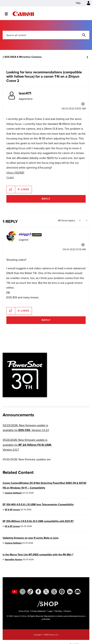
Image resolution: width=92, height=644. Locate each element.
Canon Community (23, 14)
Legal (50, 611)
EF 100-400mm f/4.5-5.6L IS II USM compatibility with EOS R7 (38, 521)
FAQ (78, 3)
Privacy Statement (39, 611)
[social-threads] (54, 592)
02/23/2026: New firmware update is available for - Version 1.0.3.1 (26, 428)
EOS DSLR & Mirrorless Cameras (23, 57)
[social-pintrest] (62, 592)
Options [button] (87, 57)
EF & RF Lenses (12, 510)
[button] (11, 190)
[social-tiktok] (30, 592)
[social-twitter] (46, 592)
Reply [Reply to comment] (46, 320)
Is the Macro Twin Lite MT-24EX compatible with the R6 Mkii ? (38, 555)
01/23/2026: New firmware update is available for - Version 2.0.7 (27, 445)
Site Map (58, 611)
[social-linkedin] (70, 592)
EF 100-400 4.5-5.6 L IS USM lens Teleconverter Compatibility (38, 504)
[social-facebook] (38, 592)
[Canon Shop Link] (46, 604)
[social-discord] (78, 592)
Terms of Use (24, 611)
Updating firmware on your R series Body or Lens (31, 538)
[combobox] (46, 35)
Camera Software (13, 493)
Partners (68, 611)
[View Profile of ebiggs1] (25, 234)
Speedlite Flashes (14, 559)
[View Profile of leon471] (25, 93)
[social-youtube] (15, 592)
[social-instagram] (23, 592)
